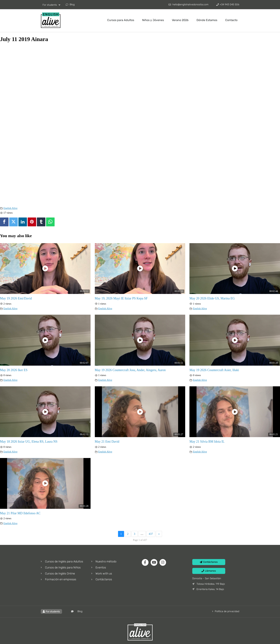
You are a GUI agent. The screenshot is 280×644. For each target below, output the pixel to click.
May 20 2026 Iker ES (14, 370)
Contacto (231, 20)
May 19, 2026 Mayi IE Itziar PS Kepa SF (121, 298)
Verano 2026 (180, 20)
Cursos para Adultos (121, 20)
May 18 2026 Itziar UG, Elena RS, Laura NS (29, 442)
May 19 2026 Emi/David (16, 298)
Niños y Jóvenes (153, 20)
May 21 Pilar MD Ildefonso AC (20, 513)
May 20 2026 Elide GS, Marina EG (212, 298)
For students (51, 5)
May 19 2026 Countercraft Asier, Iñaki (214, 370)
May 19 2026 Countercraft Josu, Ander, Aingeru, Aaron (130, 370)
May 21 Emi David (107, 442)
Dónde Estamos (207, 20)
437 (151, 534)
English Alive (11, 208)
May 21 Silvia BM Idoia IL (207, 442)
